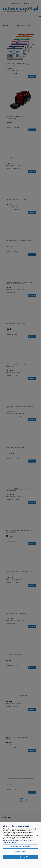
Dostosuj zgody (20, 852)
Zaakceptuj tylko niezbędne (20, 847)
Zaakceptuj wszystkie (20, 857)
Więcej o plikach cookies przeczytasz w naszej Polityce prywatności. (18, 841)
